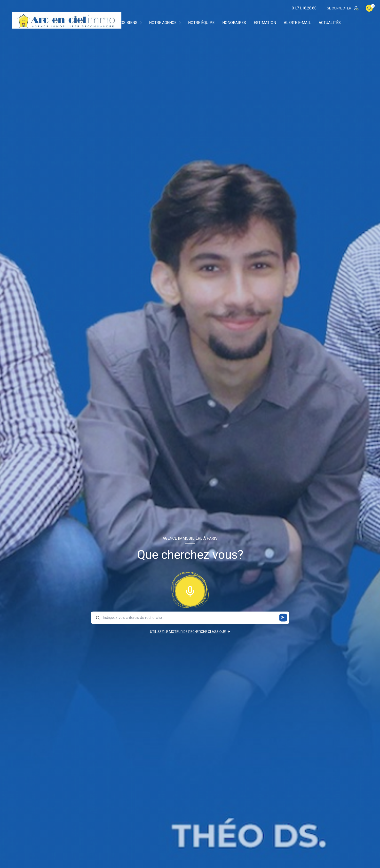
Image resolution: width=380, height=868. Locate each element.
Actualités (330, 23)
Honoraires (234, 23)
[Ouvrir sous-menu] (142, 23)
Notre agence (163, 23)
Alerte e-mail (297, 23)
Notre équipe (201, 23)
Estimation (265, 23)
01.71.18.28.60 (304, 8)
